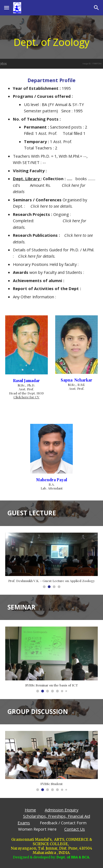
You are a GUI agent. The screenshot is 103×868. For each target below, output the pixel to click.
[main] (52, 42)
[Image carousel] (52, 560)
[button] (7, 8)
